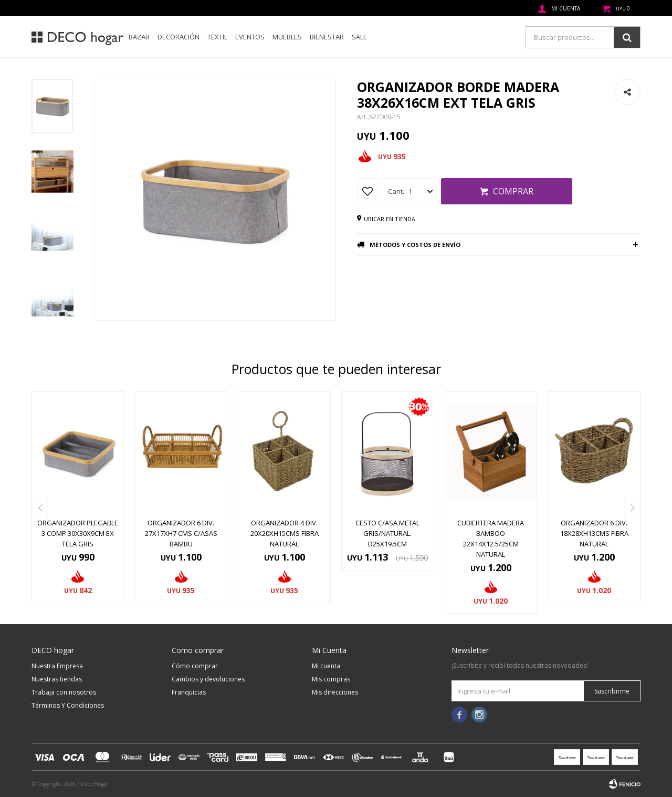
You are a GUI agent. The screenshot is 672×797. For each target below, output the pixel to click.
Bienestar (327, 37)
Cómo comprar (195, 666)
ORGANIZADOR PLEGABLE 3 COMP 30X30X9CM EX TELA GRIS (78, 533)
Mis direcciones (335, 692)
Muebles (287, 37)
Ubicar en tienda (390, 219)
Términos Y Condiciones (68, 705)
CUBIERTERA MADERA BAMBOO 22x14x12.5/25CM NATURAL (491, 539)
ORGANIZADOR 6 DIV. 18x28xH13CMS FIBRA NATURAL (594, 533)
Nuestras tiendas (57, 679)
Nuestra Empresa (57, 666)
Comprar (513, 191)
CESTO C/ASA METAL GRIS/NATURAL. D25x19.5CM (387, 533)
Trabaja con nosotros (64, 692)
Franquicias (189, 692)
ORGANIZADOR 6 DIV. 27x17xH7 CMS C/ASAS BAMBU (181, 533)
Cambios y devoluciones (208, 679)
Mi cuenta (326, 666)
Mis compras (331, 679)
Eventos (250, 37)
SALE (359, 37)
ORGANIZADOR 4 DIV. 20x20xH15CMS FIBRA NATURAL (285, 533)
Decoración (178, 37)
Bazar (139, 37)
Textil (217, 37)
